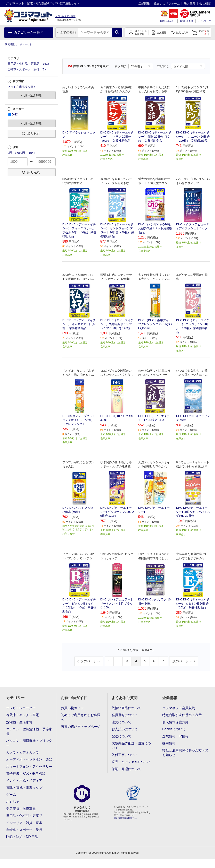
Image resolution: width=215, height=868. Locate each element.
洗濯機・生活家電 (19, 722)
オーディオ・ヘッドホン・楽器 (29, 759)
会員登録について (125, 715)
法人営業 (190, 3)
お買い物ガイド (168, 21)
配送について (121, 736)
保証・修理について (126, 769)
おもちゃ (13, 802)
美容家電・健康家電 (21, 809)
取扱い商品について (126, 708)
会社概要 (205, 3)
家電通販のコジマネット (18, 44)
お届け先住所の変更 (65, 16)
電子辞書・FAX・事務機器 (26, 774)
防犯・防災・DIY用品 (22, 837)
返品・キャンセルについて (131, 762)
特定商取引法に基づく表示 (182, 715)
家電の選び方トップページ (81, 727)
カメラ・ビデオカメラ (23, 752)
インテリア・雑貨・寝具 (24, 823)
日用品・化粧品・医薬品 (24, 816)
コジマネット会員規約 (179, 708)
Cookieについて (174, 729)
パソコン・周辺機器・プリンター (29, 743)
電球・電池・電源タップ (24, 788)
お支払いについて (125, 729)
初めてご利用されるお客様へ (81, 717)
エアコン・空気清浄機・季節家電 (29, 731)
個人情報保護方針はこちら (126, 818)
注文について (121, 722)
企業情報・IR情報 (175, 736)
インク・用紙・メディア (24, 780)
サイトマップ (204, 21)
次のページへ (182, 661)
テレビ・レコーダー (21, 708)
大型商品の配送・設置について (131, 745)
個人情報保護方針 (175, 722)
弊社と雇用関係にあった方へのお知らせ (185, 752)
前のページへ (90, 661)
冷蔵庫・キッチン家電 (23, 715)
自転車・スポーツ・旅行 (24, 830)
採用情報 (169, 743)
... (118, 661)
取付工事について (125, 755)
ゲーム (11, 795)
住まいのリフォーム (167, 3)
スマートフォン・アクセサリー (29, 767)
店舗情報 (144, 3)
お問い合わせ (186, 21)
